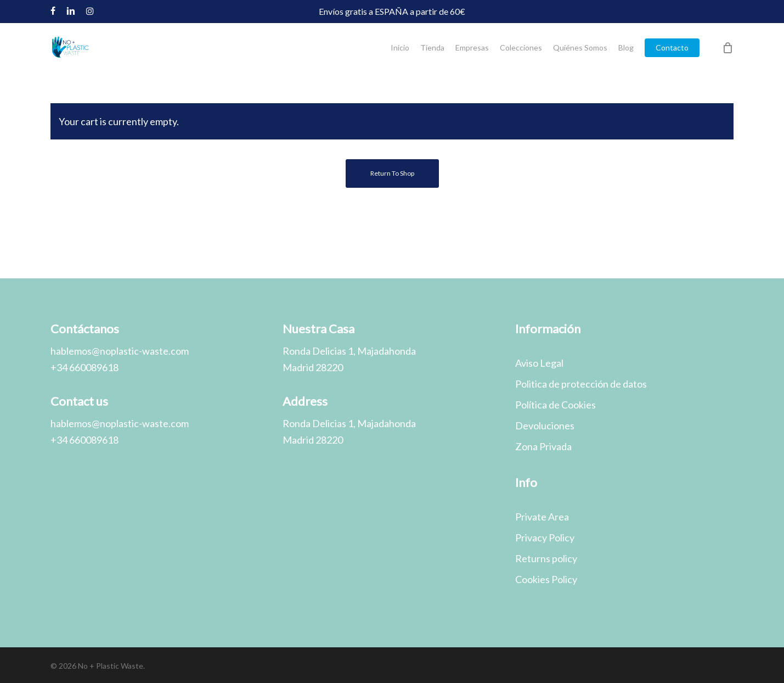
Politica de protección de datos (581, 384)
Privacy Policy (545, 538)
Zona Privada (543, 446)
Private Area (542, 517)
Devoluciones (545, 426)
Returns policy (546, 558)
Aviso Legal (539, 363)
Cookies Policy (546, 579)
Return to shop (392, 173)
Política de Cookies (555, 405)
